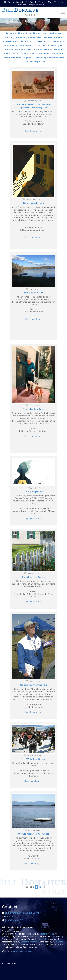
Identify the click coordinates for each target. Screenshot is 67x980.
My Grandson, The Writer (34, 834)
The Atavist (44, 54)
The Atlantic (58, 54)
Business (48, 37)
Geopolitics (58, 41)
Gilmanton (9, 45)
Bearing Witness (34, 203)
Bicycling (10, 37)
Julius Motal (44, 939)
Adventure (11, 33)
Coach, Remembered (34, 685)
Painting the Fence (33, 577)
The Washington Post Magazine (49, 58)
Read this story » (33, 131)
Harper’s (20, 45)
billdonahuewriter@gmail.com (21, 913)
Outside (9, 50)
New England (57, 45)
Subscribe (9, 916)
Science (24, 54)
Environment (27, 41)
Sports (33, 54)
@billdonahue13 (13, 920)
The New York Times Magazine (17, 58)
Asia (45, 33)
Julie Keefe (58, 942)
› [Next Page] (43, 887)
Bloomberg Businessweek (29, 37)
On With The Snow (33, 759)
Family (47, 41)
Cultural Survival (11, 41)
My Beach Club (34, 293)
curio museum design (23, 951)
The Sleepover (33, 492)
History (30, 45)
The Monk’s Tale (33, 409)
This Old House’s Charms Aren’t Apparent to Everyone (34, 106)
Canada (58, 37)
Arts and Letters (34, 33)
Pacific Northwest (24, 50)
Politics (38, 50)
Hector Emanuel (47, 934)
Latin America (42, 45)
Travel (25, 62)
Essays (39, 41)
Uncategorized (38, 62)
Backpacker (55, 33)
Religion (58, 50)
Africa (21, 33)
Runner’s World (11, 54)
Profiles (48, 50)
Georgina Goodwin (29, 942)
